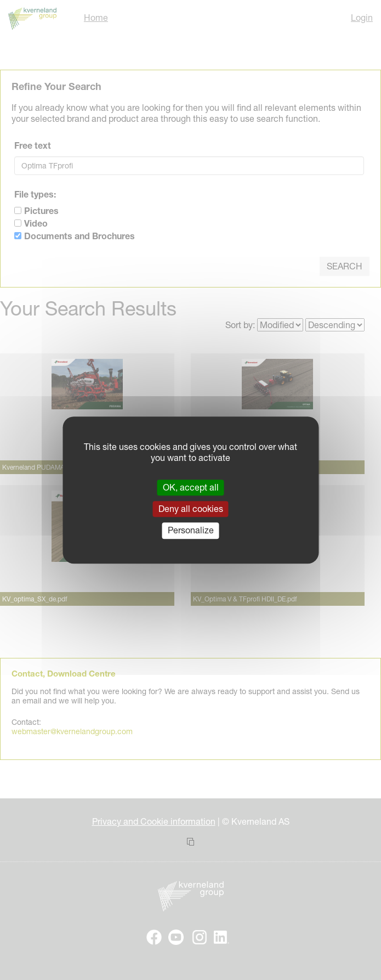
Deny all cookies (191, 509)
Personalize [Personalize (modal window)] (191, 531)
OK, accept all (191, 487)
